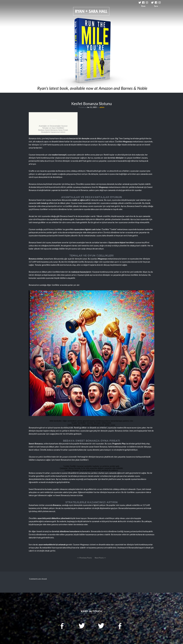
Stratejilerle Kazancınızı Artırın (53, 132)
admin (102, 107)
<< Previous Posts (84, 558)
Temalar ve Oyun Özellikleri (53, 128)
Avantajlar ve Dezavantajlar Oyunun (53, 126)
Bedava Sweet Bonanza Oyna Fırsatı (53, 130)
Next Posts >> (100, 558)
